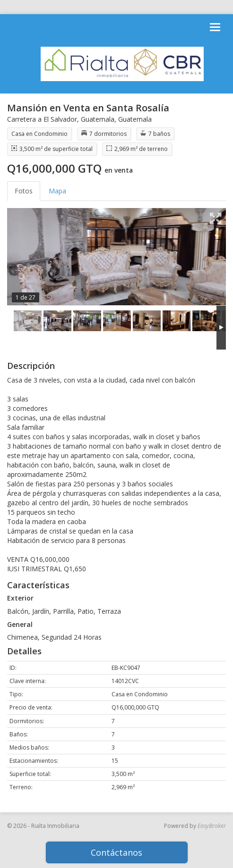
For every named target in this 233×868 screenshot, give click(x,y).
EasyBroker (212, 826)
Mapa (57, 191)
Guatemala (98, 119)
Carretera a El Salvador (42, 119)
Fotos (24, 191)
